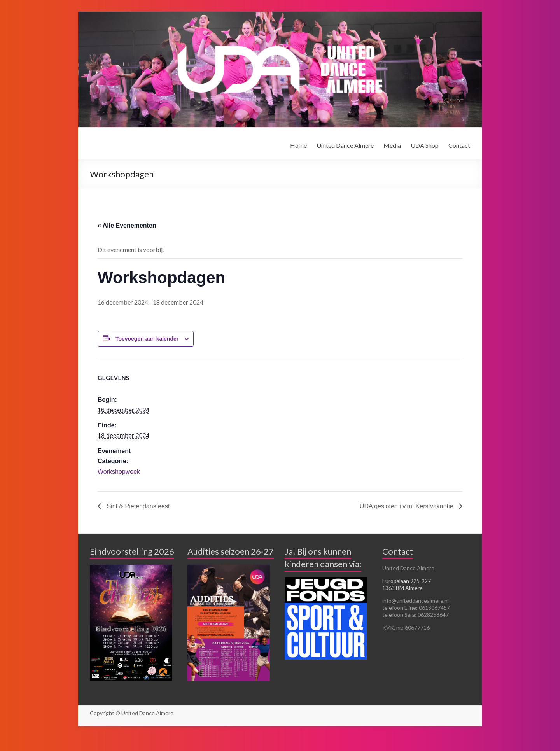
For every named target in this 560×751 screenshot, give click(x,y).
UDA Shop (425, 145)
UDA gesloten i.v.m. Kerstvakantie (407, 506)
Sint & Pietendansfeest (137, 506)
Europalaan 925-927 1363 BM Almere (407, 584)
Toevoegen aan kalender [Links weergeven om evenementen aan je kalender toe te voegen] (147, 339)
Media (392, 145)
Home (298, 145)
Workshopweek (119, 472)
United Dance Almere (345, 145)
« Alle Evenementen (127, 225)
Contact (459, 145)
